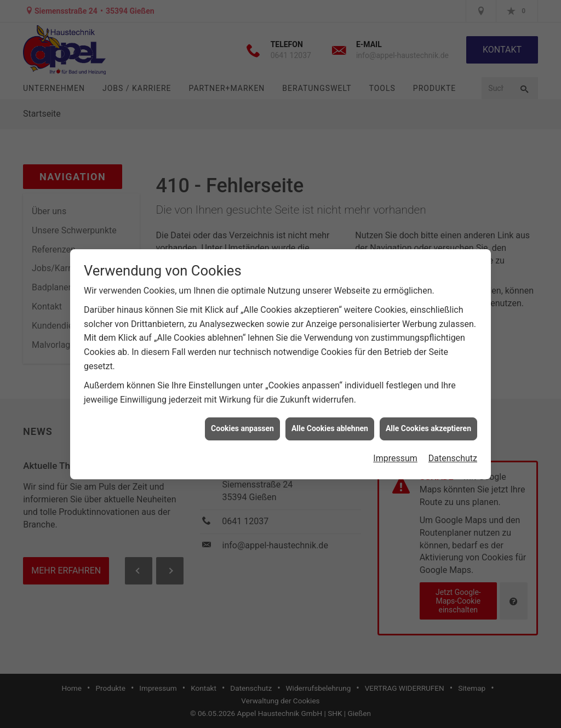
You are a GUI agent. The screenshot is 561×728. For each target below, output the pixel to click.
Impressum (395, 454)
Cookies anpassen (242, 424)
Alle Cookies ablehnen (330, 424)
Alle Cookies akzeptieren (428, 424)
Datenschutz (453, 454)
